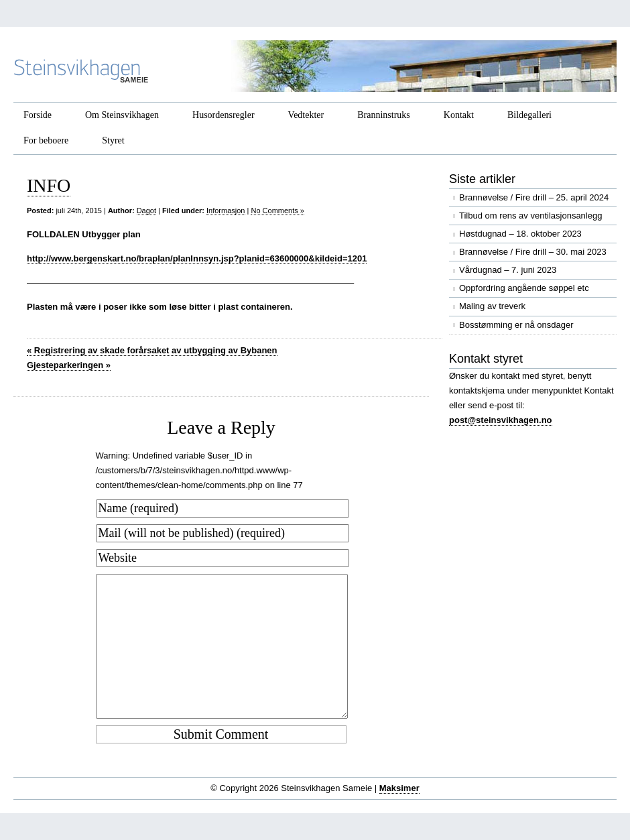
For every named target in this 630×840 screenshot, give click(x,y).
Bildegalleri (529, 115)
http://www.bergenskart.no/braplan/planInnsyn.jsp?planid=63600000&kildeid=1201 (197, 258)
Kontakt (459, 115)
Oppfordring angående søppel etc (524, 288)
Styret (113, 140)
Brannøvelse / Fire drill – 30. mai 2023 (533, 252)
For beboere (46, 140)
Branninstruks (384, 115)
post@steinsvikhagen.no (501, 420)
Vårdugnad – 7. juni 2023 (508, 270)
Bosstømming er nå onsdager (516, 325)
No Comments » (277, 211)
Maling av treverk (492, 306)
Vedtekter (306, 115)
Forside (38, 115)
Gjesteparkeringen (69, 365)
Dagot (146, 211)
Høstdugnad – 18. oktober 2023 (520, 234)
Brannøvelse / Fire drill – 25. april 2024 (534, 197)
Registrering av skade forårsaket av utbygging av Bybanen (152, 350)
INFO (49, 185)
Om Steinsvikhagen (122, 115)
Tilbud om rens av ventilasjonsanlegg (530, 216)
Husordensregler (224, 115)
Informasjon (226, 211)
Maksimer (399, 788)
